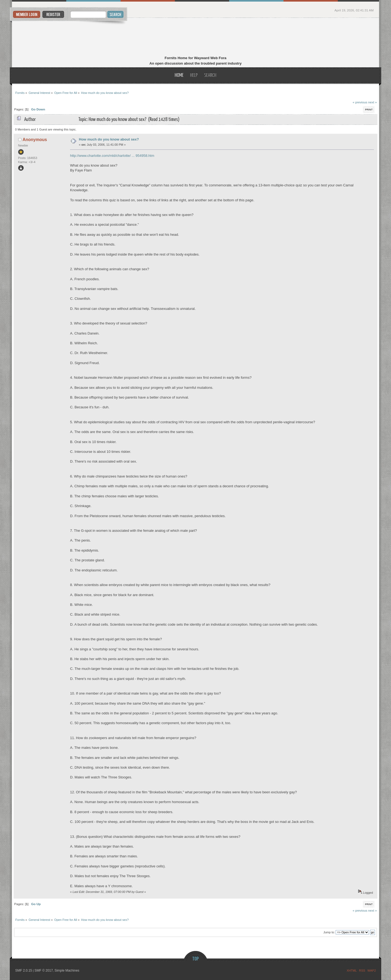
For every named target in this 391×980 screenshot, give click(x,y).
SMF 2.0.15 (24, 971)
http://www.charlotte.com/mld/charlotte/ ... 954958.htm (112, 156)
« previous (360, 102)
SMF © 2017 (44, 971)
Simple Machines (67, 971)
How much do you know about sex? (109, 139)
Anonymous (35, 140)
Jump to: (329, 932)
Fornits (196, 37)
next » (373, 102)
